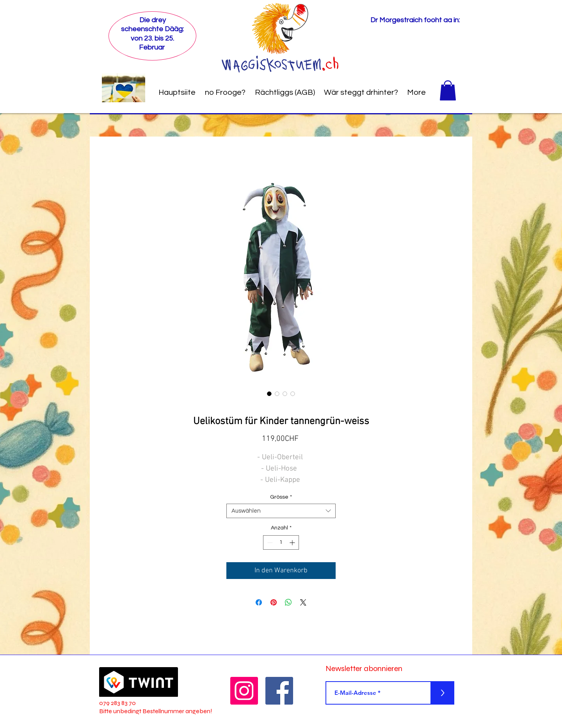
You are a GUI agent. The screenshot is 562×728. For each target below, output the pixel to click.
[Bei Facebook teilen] (259, 602)
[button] (448, 90)
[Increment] (293, 542)
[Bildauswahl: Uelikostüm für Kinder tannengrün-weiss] (269, 394)
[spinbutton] (281, 542)
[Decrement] (269, 542)
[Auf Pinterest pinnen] (274, 602)
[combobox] (281, 511)
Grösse (281, 497)
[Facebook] (279, 691)
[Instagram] (244, 691)
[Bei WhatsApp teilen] (288, 602)
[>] (443, 693)
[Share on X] (303, 602)
